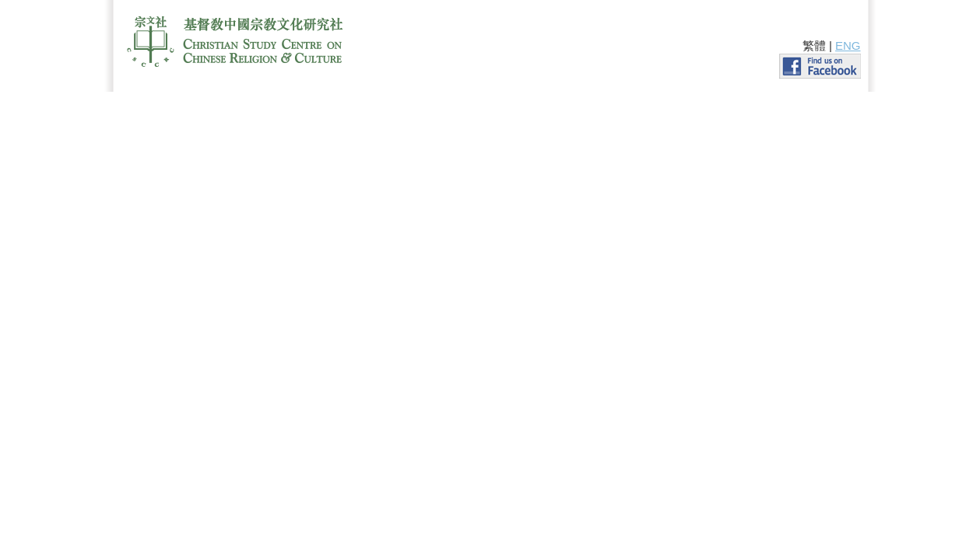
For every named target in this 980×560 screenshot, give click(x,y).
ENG (848, 45)
